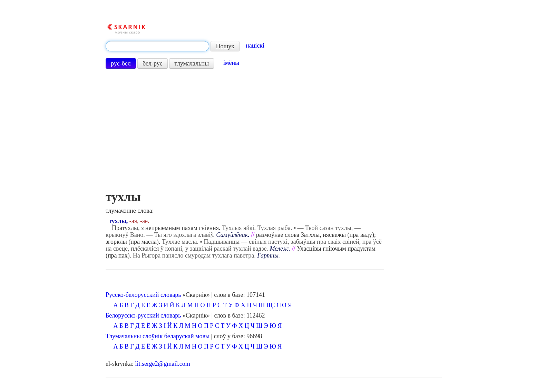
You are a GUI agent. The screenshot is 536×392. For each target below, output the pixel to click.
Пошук (225, 46)
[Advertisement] (245, 124)
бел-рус (153, 63)
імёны (231, 63)
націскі (255, 46)
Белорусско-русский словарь (143, 315)
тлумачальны (192, 63)
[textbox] (157, 46)
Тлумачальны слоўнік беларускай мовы (158, 336)
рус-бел (121, 63)
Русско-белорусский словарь (143, 295)
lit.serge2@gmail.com (162, 364)
